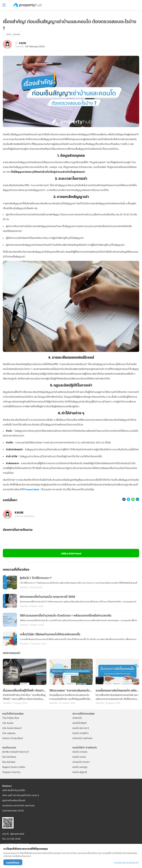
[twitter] (128, 499)
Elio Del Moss (9, 756)
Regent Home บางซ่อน (14, 767)
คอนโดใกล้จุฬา (80, 722)
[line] (133, 499)
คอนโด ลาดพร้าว (81, 733)
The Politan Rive (11, 717)
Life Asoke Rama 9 (12, 728)
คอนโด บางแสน (80, 751)
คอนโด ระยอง (79, 756)
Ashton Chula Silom (13, 738)
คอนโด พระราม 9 (81, 728)
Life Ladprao (9, 733)
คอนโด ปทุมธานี (80, 772)
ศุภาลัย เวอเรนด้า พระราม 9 (15, 751)
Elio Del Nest (9, 761)
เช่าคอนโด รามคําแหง (82, 738)
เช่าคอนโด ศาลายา (81, 761)
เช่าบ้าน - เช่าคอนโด (13, 34)
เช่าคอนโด (77, 717)
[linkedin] (137, 499)
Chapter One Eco (11, 772)
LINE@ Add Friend (71, 553)
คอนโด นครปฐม (80, 767)
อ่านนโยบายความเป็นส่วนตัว (126, 862)
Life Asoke (8, 722)
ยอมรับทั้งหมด (13, 862)
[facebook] (124, 499)
